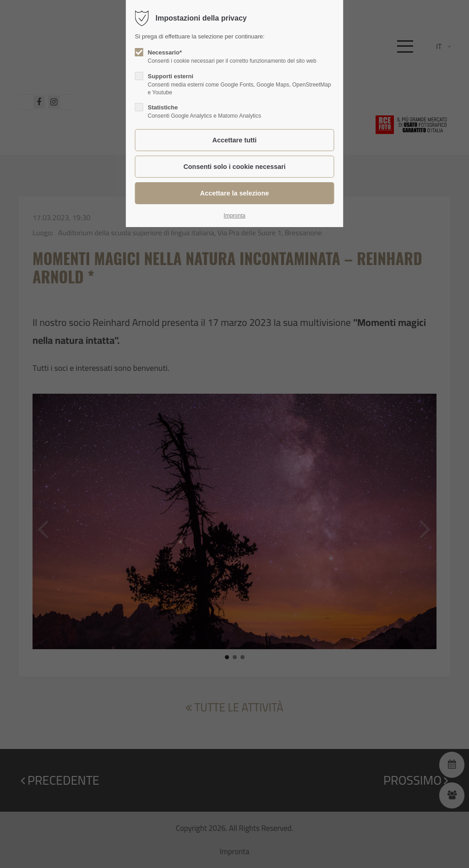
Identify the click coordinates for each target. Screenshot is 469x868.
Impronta (234, 216)
